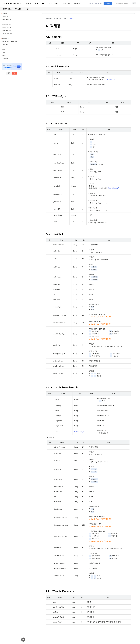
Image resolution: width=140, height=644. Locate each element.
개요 (4, 52)
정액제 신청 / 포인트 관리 (10, 41)
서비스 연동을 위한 (8, 66)
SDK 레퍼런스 (40, 3)
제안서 (91, 3)
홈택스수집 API (7, 24)
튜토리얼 (5, 16)
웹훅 (4, 49)
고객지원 (77, 3)
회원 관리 (5, 45)
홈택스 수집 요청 (7, 27)
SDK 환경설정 (7, 20)
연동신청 (108, 3)
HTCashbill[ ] (79, 432)
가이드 (29, 3)
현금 (14, 73)
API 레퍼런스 (54, 3)
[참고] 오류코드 (108, 80)
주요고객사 (98, 3)
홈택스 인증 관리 (7, 34)
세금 (9, 73)
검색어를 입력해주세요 (126, 3)
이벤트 (4, 55)
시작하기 (5, 13)
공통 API (6, 38)
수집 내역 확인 (7, 30)
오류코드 (66, 3)
